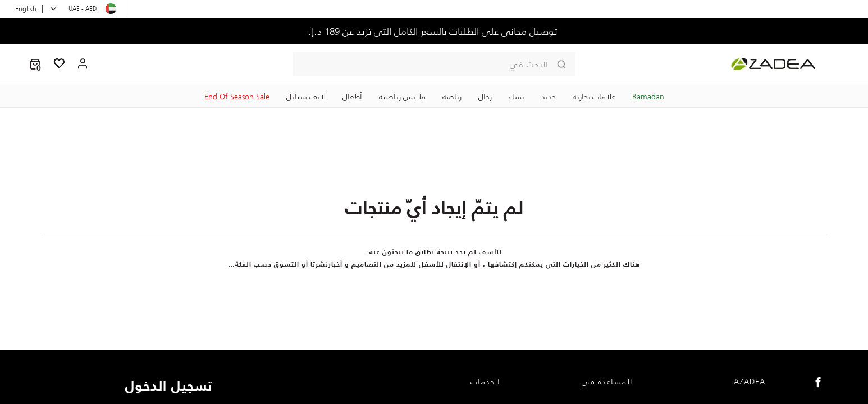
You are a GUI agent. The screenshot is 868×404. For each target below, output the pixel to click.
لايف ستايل (306, 97)
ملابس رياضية (402, 97)
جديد (549, 97)
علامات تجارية (594, 97)
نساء (517, 97)
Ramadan (648, 97)
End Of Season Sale (237, 97)
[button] (35, 64)
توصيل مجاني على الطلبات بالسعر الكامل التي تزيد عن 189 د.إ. (434, 31)
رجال (485, 97)
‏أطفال (352, 97)
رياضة (452, 97)
